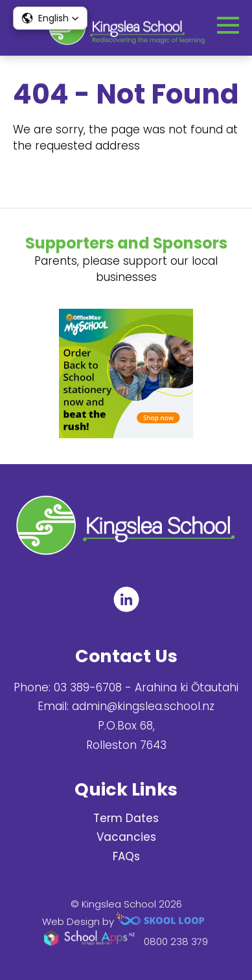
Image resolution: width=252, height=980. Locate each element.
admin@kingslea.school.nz (143, 706)
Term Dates (126, 818)
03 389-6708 (88, 687)
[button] (50, 18)
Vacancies (126, 837)
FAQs (126, 856)
